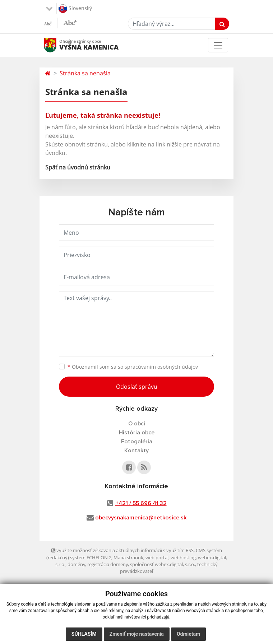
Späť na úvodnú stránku (78, 167)
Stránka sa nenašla (85, 73)
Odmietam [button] (188, 634)
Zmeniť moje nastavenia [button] (137, 634)
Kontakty (136, 451)
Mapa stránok (128, 557)
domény (76, 564)
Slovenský (75, 9)
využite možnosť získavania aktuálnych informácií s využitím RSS (122, 550)
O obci (137, 424)
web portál (157, 557)
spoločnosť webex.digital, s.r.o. (163, 564)
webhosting (183, 557)
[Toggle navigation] (218, 45)
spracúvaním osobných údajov (161, 367)
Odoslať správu (137, 387)
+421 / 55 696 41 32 (141, 503)
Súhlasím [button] (84, 634)
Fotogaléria (137, 442)
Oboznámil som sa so (133, 367)
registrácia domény (108, 564)
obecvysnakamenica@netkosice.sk (141, 518)
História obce (137, 433)
